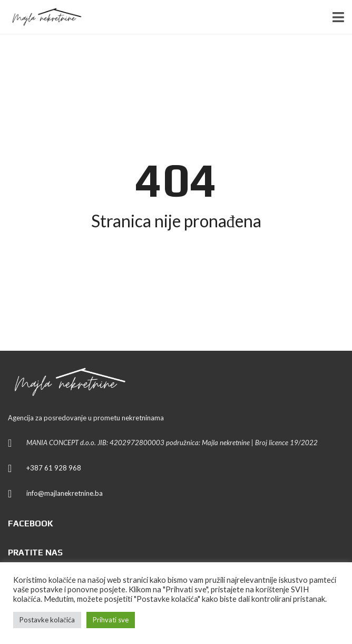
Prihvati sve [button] (111, 620)
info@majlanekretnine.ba (65, 493)
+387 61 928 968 (54, 468)
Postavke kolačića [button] (47, 620)
